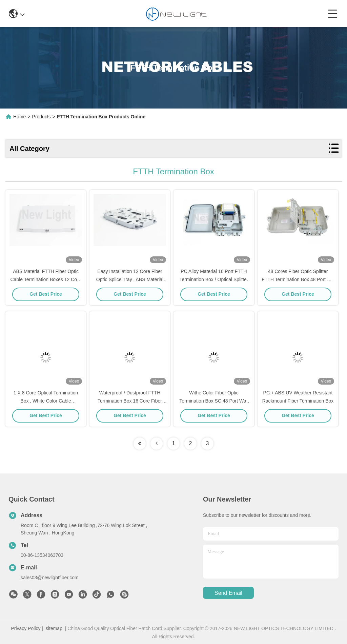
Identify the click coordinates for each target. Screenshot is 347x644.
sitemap (54, 628)
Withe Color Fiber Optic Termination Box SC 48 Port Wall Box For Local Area (214, 401)
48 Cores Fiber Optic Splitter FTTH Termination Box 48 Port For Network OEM (298, 279)
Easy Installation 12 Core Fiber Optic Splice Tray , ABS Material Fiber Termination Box (130, 279)
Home (19, 117)
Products (42, 117)
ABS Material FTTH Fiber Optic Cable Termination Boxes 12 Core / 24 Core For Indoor (46, 279)
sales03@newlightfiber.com (50, 578)
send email (228, 593)
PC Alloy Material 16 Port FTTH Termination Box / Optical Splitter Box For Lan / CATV (214, 279)
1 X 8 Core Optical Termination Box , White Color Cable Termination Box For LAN (46, 401)
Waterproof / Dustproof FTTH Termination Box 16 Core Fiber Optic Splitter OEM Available (130, 401)
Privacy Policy (26, 628)
